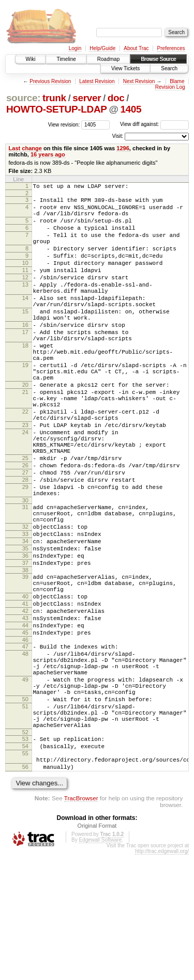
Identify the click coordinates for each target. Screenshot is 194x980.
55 (25, 874)
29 (25, 554)
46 (25, 737)
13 (25, 305)
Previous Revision (50, 81)
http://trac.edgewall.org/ (162, 977)
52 (25, 850)
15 (25, 338)
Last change (25, 148)
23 (25, 478)
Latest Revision (97, 81)
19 (25, 404)
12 (25, 296)
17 (25, 363)
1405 (131, 109)
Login (75, 48)
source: (23, 98)
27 (25, 536)
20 (25, 428)
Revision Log (170, 87)
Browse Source (158, 59)
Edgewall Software (100, 965)
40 (25, 685)
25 (25, 518)
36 (25, 636)
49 (25, 785)
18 (25, 380)
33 (25, 610)
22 (25, 461)
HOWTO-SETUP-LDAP (57, 109)
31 (25, 577)
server (87, 98)
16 (25, 354)
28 (25, 545)
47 (25, 744)
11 (25, 287)
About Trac (136, 48)
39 (25, 660)
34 (25, 619)
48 (25, 753)
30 (25, 570)
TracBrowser (81, 923)
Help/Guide (102, 48)
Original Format (97, 951)
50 (25, 809)
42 (25, 702)
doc (116, 98)
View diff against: (154, 124)
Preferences (171, 48)
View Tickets (125, 68)
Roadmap (108, 59)
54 (25, 865)
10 (25, 278)
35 (25, 627)
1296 (123, 148)
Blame (177, 81)
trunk (54, 98)
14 (25, 321)
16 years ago (48, 154)
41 (25, 693)
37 (25, 645)
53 (25, 857)
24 (25, 486)
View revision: (64, 124)
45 (25, 729)
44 (25, 720)
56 (25, 891)
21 (25, 437)
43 (25, 711)
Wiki (31, 59)
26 (25, 527)
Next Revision (139, 81)
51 (25, 818)
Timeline (66, 59)
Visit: (118, 136)
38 (25, 654)
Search (169, 68)
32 (25, 601)
